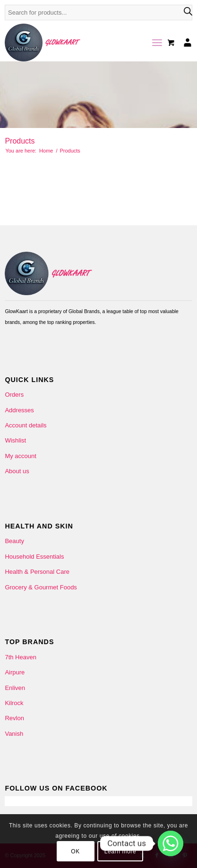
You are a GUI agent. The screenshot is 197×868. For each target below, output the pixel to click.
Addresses (19, 410)
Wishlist (15, 440)
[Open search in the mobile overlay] (98, 17)
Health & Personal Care (37, 572)
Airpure (15, 672)
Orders (14, 395)
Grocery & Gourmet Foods (41, 587)
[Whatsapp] (171, 843)
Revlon (14, 718)
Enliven (15, 688)
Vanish (14, 734)
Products (20, 141)
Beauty (14, 541)
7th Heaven (21, 657)
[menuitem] (157, 43)
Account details (26, 425)
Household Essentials (34, 557)
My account (20, 456)
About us (17, 471)
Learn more (120, 851)
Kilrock (14, 703)
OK (75, 851)
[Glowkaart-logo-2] (80, 43)
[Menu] (157, 43)
